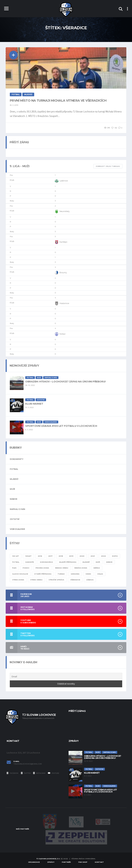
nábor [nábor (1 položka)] (109, 562)
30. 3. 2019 (14, 105)
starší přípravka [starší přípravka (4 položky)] (43, 574)
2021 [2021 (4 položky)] (93, 556)
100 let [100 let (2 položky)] (16, 556)
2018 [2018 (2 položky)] (61, 556)
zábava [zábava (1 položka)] (90, 580)
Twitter (26, 773)
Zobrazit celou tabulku (108, 166)
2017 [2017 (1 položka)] (50, 556)
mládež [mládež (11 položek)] (86, 562)
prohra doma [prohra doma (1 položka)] (42, 568)
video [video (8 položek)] (88, 574)
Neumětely (62, 211)
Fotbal (14, 469)
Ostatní (15, 519)
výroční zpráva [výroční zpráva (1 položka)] (56, 580)
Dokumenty (17, 459)
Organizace (34, 862)
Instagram (39, 773)
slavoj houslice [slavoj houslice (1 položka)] (20, 574)
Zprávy (51, 862)
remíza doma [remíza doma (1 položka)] (81, 568)
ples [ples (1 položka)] (14, 568)
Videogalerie (17, 529)
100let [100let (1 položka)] (28, 556)
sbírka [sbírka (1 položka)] (97, 568)
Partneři (66, 862)
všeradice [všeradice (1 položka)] (75, 580)
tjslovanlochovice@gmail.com (28, 764)
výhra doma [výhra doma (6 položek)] (18, 580)
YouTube (54, 773)
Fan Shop (83, 862)
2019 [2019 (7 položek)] (71, 556)
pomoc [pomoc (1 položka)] (26, 568)
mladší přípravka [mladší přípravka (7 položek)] (68, 562)
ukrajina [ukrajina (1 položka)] (75, 574)
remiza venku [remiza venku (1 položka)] (62, 568)
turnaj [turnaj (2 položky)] (61, 574)
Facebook (13, 773)
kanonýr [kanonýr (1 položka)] (30, 562)
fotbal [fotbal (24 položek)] (16, 562)
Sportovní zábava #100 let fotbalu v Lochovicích (61, 426)
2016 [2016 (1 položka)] (40, 556)
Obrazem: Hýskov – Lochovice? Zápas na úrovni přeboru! (65, 382)
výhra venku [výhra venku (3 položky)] (36, 580)
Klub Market (34, 404)
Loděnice (61, 181)
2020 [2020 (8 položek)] (82, 556)
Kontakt (99, 862)
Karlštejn (61, 242)
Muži (12, 489)
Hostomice (62, 303)
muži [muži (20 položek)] (98, 562)
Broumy (61, 273)
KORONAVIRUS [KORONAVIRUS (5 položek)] (46, 562)
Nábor (13, 499)
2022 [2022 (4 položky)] (103, 556)
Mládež (14, 479)
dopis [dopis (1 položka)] (115, 556)
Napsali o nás (18, 509)
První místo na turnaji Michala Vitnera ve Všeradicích (58, 101)
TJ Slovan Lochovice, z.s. (48, 859)
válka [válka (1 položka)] (100, 574)
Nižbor (60, 334)
